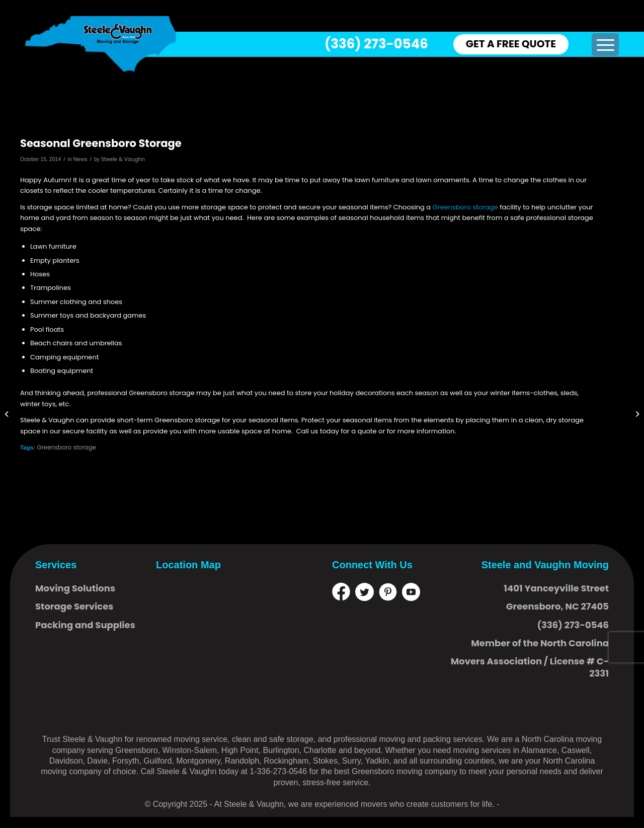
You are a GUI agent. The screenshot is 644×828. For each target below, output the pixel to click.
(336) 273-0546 (376, 44)
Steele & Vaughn (123, 159)
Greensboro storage (465, 207)
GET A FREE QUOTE (511, 44)
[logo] (101, 44)
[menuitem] (605, 45)
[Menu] (605, 45)
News (80, 159)
